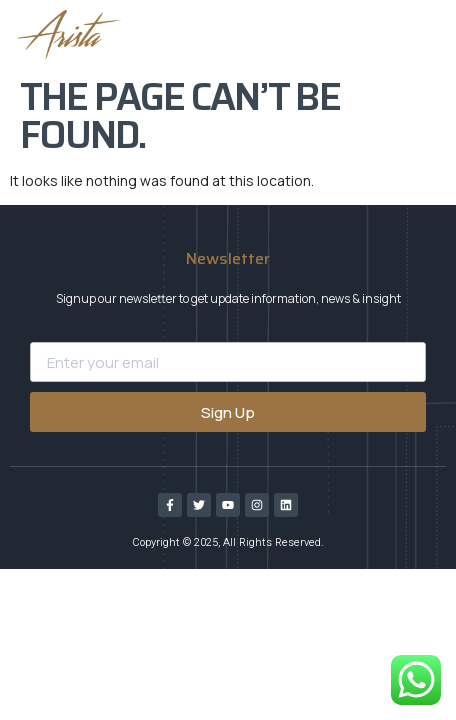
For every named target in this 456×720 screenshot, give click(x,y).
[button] (218, 35)
